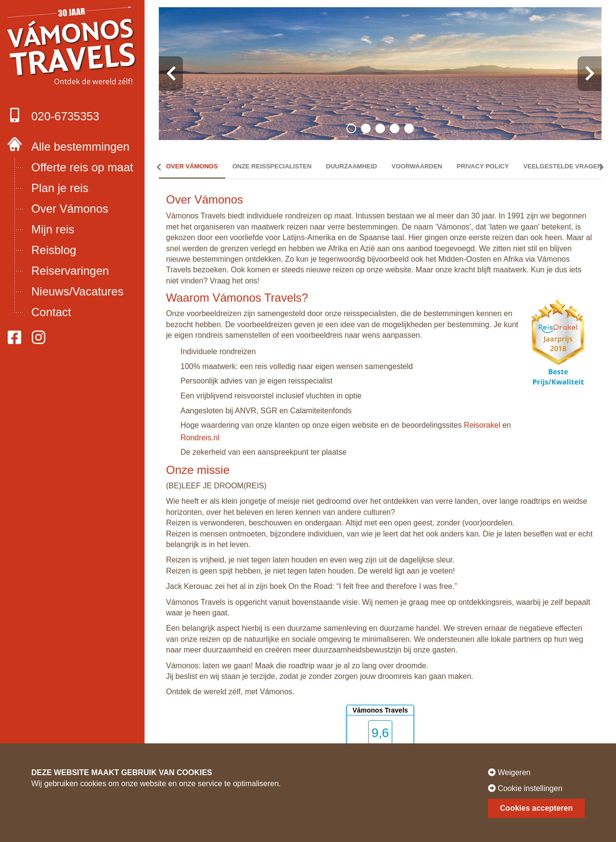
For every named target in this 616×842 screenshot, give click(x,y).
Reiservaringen (70, 271)
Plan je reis (60, 188)
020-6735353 (53, 115)
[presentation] (171, 74)
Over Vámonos (70, 209)
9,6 (380, 733)
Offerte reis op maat (82, 167)
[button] (351, 128)
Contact (51, 312)
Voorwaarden (417, 166)
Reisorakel (482, 425)
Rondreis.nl (200, 438)
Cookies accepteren (536, 808)
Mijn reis (53, 229)
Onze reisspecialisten (272, 166)
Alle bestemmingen (80, 147)
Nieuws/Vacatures (77, 291)
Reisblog (54, 250)
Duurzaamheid (351, 166)
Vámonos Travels (380, 710)
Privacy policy (483, 166)
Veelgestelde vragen (562, 166)
